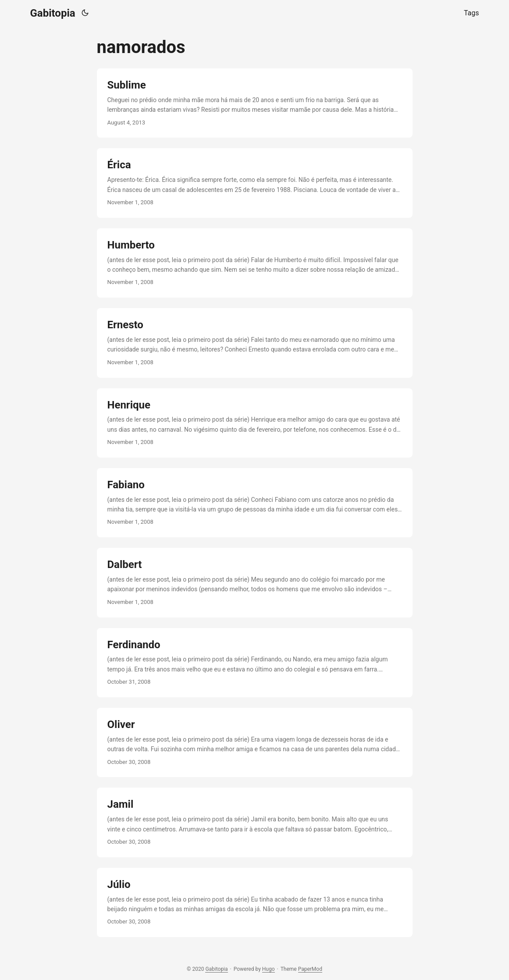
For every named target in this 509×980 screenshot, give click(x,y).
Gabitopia (53, 13)
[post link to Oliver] (255, 742)
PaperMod (310, 969)
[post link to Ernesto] (255, 343)
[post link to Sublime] (255, 103)
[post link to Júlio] (255, 902)
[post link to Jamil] (255, 822)
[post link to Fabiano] (255, 503)
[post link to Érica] (255, 183)
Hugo (269, 969)
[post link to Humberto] (255, 263)
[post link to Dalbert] (255, 582)
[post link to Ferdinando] (255, 663)
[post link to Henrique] (255, 423)
